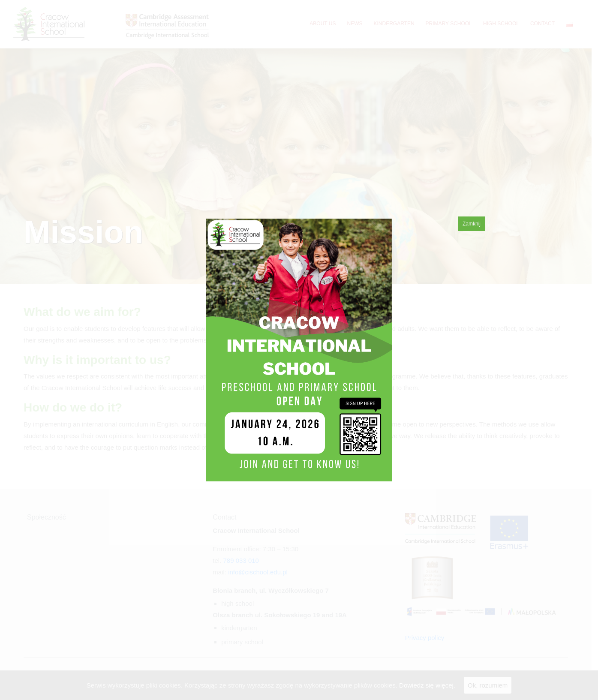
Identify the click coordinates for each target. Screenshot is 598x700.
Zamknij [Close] (472, 224)
